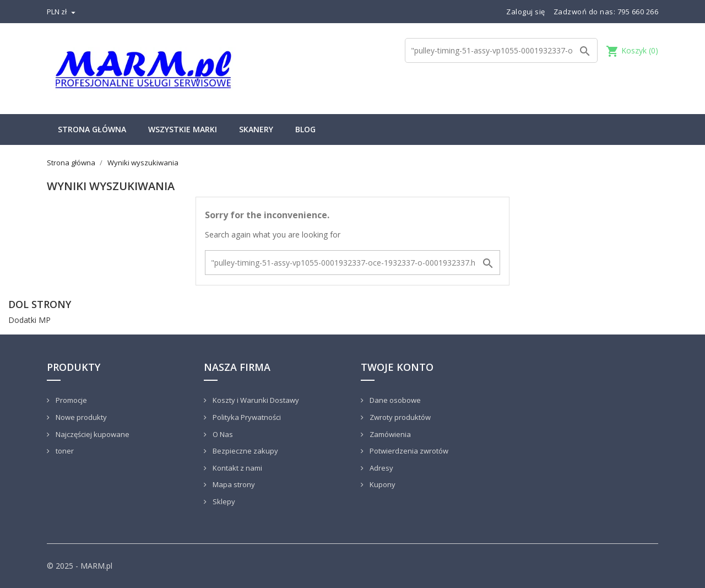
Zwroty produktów (399, 417)
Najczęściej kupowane (92, 434)
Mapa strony (233, 484)
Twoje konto (397, 367)
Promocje (70, 400)
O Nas (222, 434)
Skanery (256, 129)
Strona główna (92, 129)
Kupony (382, 484)
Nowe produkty (80, 417)
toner (64, 451)
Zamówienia (389, 434)
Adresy (381, 468)
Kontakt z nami (237, 468)
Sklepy (223, 501)
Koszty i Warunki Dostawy (255, 400)
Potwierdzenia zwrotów (408, 451)
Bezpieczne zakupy (245, 451)
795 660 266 (638, 12)
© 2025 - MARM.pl (80, 566)
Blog (305, 129)
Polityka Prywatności (246, 417)
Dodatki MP (29, 320)
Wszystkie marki (183, 129)
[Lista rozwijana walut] (63, 12)
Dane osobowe (394, 400)
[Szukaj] (501, 50)
